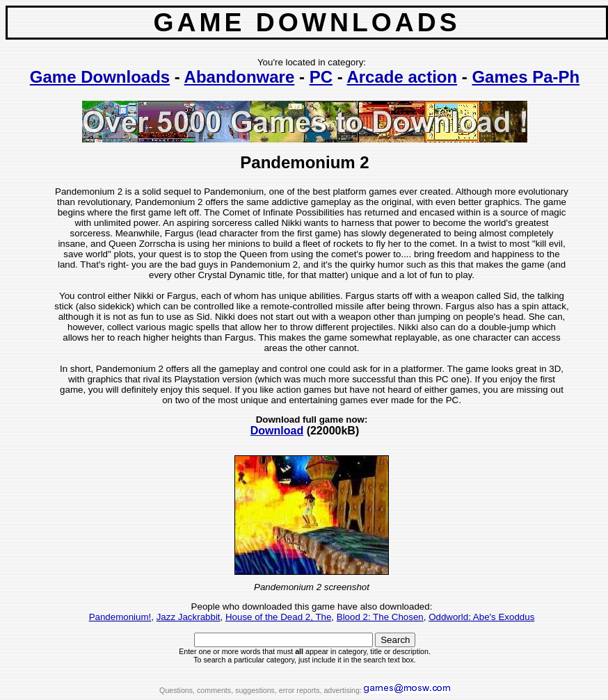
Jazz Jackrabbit (189, 617)
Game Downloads (100, 77)
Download (277, 431)
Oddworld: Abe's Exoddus (481, 617)
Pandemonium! (120, 617)
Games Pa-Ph (526, 77)
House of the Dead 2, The (278, 617)
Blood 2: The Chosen (380, 617)
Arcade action (402, 77)
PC (321, 77)
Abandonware (240, 77)
